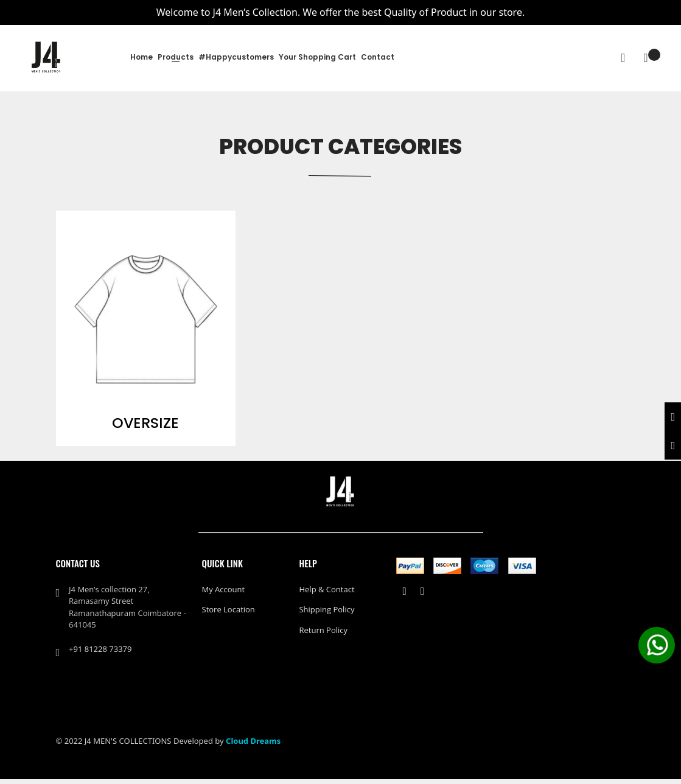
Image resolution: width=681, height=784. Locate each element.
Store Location (229, 614)
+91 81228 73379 (100, 654)
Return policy (323, 635)
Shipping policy (327, 614)
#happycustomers (236, 57)
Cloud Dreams (253, 746)
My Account (224, 594)
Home (141, 57)
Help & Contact (327, 594)
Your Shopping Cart (317, 57)
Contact (378, 57)
